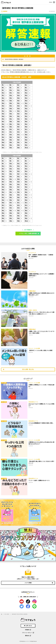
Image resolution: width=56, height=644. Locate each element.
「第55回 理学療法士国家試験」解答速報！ (14, 59)
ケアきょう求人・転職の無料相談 (28, 233)
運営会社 (27, 636)
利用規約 (27, 630)
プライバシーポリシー (27, 633)
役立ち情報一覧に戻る (28, 369)
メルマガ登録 (28, 583)
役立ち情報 (7, 614)
